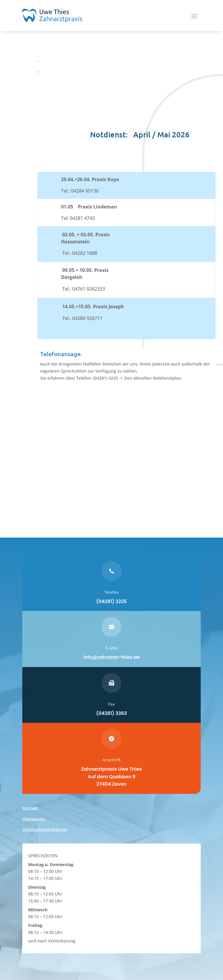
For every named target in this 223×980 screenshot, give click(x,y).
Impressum (34, 819)
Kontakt (30, 808)
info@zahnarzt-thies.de (112, 657)
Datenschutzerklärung (44, 829)
